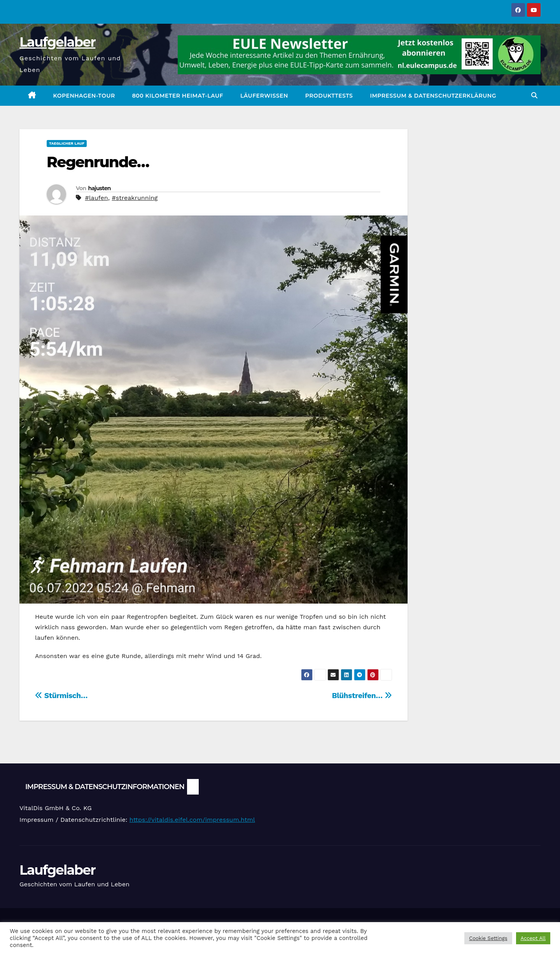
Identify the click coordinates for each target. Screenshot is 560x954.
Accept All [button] (533, 938)
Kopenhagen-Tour (84, 96)
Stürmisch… (61, 696)
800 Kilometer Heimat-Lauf (178, 96)
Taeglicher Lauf (67, 143)
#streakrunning (135, 198)
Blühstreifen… (362, 696)
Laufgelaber (57, 42)
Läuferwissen (264, 96)
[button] (534, 95)
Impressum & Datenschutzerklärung (433, 96)
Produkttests (329, 96)
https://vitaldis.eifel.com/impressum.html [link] (192, 820)
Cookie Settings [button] (488, 938)
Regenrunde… (98, 162)
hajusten (99, 188)
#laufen (96, 198)
